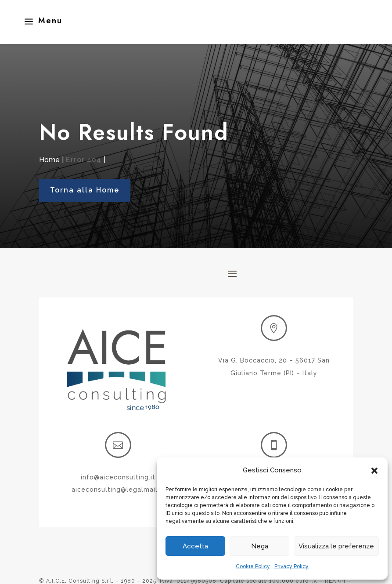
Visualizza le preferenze (336, 546)
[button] (374, 471)
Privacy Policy (291, 566)
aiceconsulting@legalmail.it (118, 490)
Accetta (195, 546)
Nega (260, 546)
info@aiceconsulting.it (118, 477)
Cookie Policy (253, 566)
